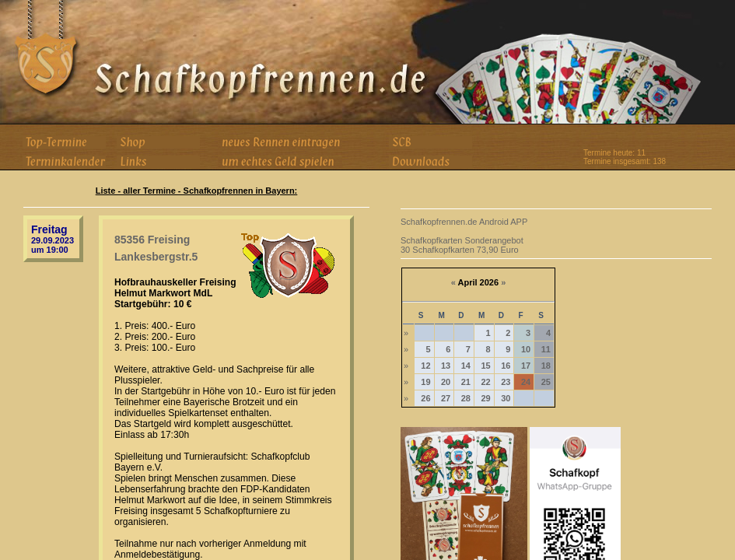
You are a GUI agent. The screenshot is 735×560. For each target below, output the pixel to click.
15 (485, 366)
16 (506, 366)
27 (446, 398)
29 (485, 398)
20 (446, 382)
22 (485, 382)
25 (546, 382)
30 (506, 398)
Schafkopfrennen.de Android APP (464, 222)
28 (466, 398)
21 (466, 382)
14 (466, 366)
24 (526, 382)
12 (425, 366)
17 (526, 366)
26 (425, 398)
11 (546, 349)
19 (425, 382)
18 (546, 366)
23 (506, 382)
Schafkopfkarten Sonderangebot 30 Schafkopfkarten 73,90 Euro (462, 245)
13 (446, 366)
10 (526, 349)
